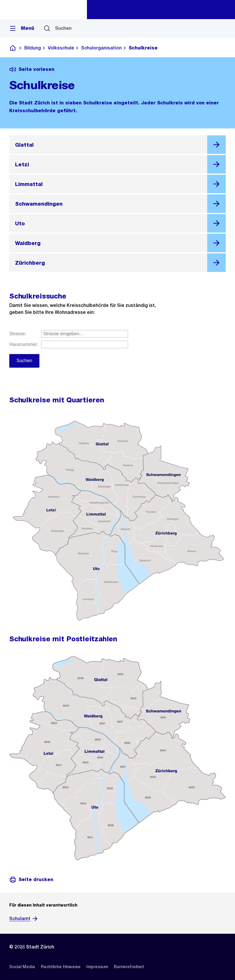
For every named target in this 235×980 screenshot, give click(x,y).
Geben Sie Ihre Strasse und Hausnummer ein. (117, 355)
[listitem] (22, 967)
